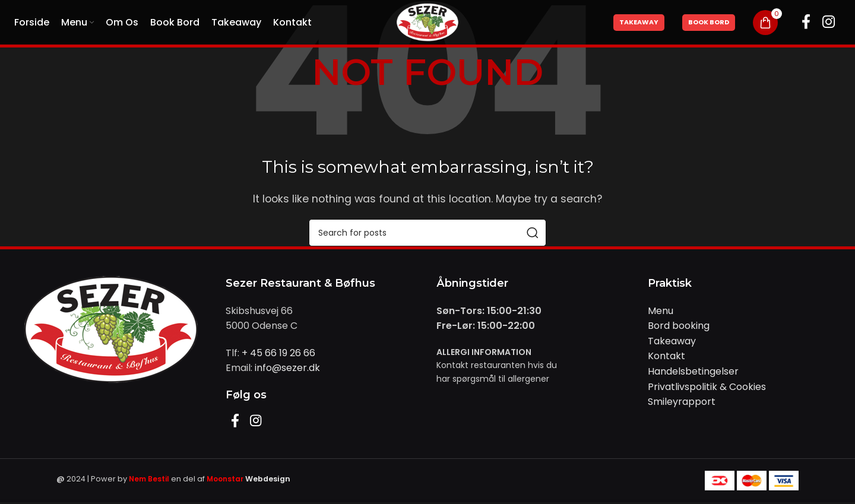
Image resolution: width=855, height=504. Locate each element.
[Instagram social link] (829, 23)
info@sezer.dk (287, 368)
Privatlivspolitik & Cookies (707, 387)
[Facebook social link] (806, 23)
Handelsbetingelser (693, 371)
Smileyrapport (682, 402)
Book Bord (709, 22)
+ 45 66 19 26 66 (278, 353)
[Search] (427, 233)
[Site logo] (427, 22)
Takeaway (639, 22)
